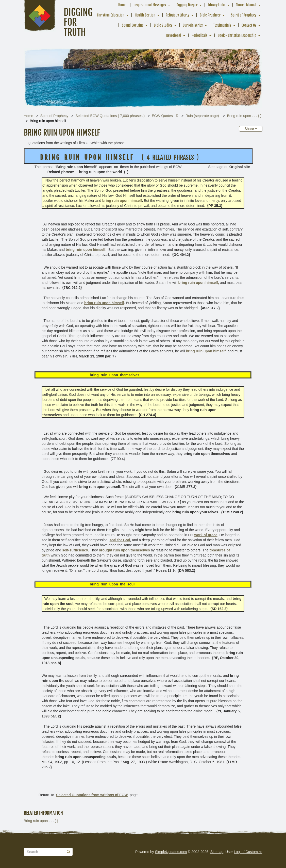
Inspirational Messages (150, 5)
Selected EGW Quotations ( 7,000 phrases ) (110, 116)
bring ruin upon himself (104, 303)
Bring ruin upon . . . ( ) (244, 116)
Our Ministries (193, 25)
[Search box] (48, 852)
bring (122, 201)
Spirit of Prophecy (244, 15)
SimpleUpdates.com (171, 852)
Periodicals (199, 35)
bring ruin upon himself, (199, 283)
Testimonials (222, 25)
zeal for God (120, 540)
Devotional (174, 35)
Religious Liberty (178, 15)
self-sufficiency (75, 550)
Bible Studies (163, 25)
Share (251, 129)
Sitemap (217, 852)
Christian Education (111, 15)
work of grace (206, 535)
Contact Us (249, 25)
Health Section (145, 15)
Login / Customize (248, 852)
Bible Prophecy (210, 15)
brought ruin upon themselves (125, 550)
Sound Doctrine (133, 25)
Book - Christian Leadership (237, 35)
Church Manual (246, 5)
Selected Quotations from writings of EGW (92, 795)
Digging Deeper (187, 5)
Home (122, 5)
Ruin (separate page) (203, 116)
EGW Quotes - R (165, 116)
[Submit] (69, 852)
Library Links (217, 5)
